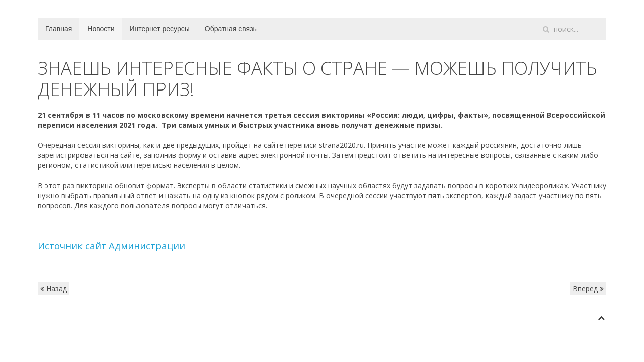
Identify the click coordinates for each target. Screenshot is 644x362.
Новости (101, 29)
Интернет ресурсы (160, 29)
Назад (54, 288)
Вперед (588, 288)
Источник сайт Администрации (111, 246)
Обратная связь (231, 29)
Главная (59, 29)
